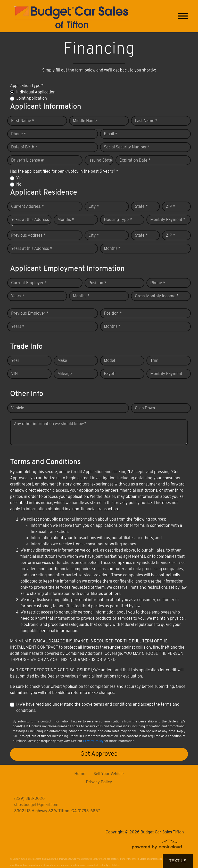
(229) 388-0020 (30, 799)
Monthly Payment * (168, 220)
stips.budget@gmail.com (36, 805)
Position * (97, 283)
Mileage (65, 374)
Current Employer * (29, 283)
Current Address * (27, 207)
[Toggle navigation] (183, 16)
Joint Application (32, 99)
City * (94, 207)
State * (141, 207)
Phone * (19, 134)
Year (15, 361)
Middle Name (85, 121)
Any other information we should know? (50, 424)
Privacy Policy (93, 741)
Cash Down (145, 408)
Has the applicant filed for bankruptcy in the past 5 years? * (64, 172)
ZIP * (171, 207)
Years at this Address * (30, 223)
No (19, 185)
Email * (111, 134)
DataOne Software (93, 859)
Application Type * (27, 86)
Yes (19, 178)
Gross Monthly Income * (157, 296)
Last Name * (146, 121)
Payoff (110, 374)
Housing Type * (118, 220)
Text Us (178, 861)
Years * (18, 296)
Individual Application (36, 92)
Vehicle (18, 408)
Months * (66, 220)
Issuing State (100, 161)
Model (109, 361)
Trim (154, 361)
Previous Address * (28, 236)
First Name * (23, 121)
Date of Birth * (24, 147)
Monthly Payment (166, 374)
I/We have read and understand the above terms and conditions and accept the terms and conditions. (98, 708)
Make (62, 361)
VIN (14, 374)
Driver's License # (27, 161)
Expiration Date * (135, 161)
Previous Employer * (30, 314)
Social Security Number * (127, 147)
